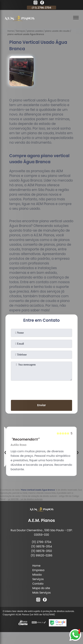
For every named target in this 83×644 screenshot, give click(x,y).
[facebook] (42, 3)
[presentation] (41, 390)
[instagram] (35, 3)
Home (36, 566)
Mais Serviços (41, 593)
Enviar (41, 405)
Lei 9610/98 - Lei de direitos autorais (25, 499)
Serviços (38, 579)
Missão (37, 575)
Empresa (38, 570)
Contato (38, 584)
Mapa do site (41, 588)
